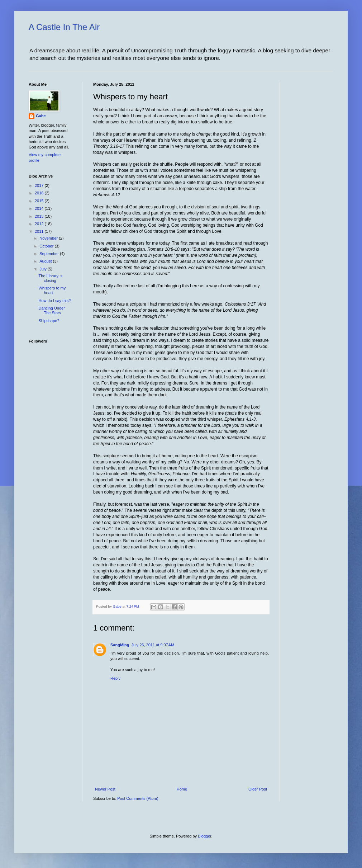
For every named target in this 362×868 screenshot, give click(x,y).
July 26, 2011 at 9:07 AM (153, 645)
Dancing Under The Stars (51, 310)
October (47, 246)
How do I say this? (54, 301)
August (46, 261)
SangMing (120, 645)
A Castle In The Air (64, 27)
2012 (40, 224)
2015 (40, 201)
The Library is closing (50, 278)
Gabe (41, 116)
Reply (115, 678)
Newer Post (105, 789)
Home (182, 789)
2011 (40, 231)
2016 (40, 193)
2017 (40, 185)
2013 (40, 216)
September (50, 254)
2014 (40, 208)
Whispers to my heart (52, 290)
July (44, 269)
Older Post (258, 789)
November (49, 238)
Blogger (204, 836)
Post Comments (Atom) (138, 798)
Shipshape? (49, 321)
